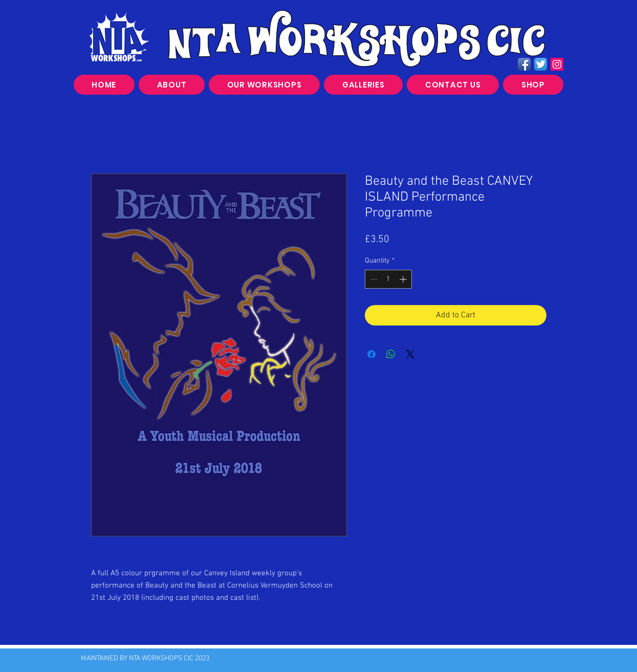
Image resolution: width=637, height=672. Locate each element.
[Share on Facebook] (371, 354)
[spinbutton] (388, 279)
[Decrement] (373, 279)
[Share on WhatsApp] (391, 354)
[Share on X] (410, 354)
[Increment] (404, 279)
